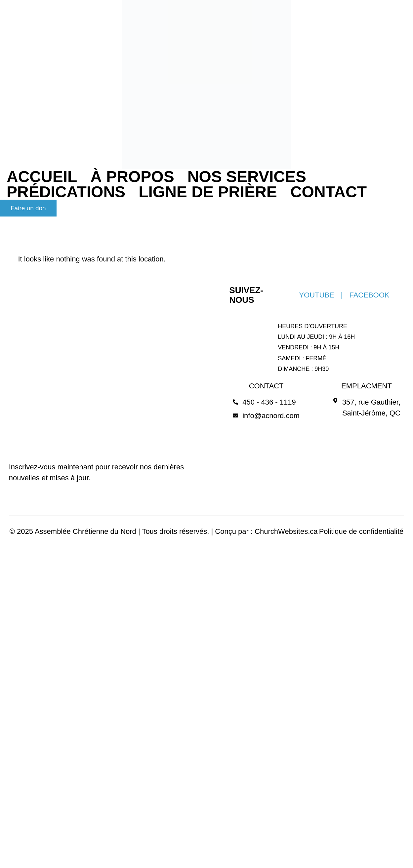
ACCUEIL (42, 177)
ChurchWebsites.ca (286, 531)
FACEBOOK (369, 295)
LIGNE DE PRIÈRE (208, 192)
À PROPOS (132, 177)
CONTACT (329, 192)
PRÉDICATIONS (66, 192)
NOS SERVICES (247, 177)
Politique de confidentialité (361, 531)
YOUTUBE (316, 295)
